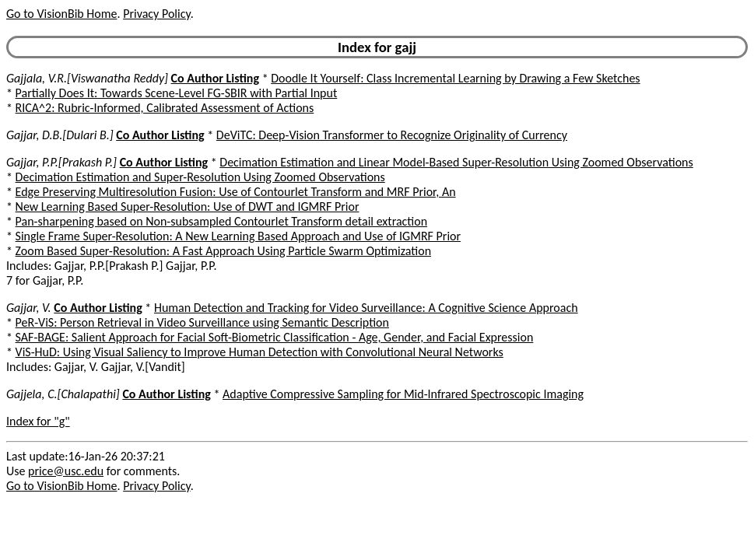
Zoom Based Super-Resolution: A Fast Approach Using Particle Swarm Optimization (223, 251)
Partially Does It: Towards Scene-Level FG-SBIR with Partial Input (177, 93)
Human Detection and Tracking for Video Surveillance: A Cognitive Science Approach (366, 308)
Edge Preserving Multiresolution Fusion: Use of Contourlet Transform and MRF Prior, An (236, 192)
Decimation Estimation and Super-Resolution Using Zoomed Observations (200, 177)
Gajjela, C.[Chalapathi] (63, 394)
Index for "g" (38, 421)
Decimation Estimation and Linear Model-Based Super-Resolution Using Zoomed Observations (456, 162)
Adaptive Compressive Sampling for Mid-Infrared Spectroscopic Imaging (403, 394)
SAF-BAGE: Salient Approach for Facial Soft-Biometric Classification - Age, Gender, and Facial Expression (275, 337)
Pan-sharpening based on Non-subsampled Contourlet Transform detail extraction (222, 221)
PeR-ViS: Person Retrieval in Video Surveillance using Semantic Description (202, 322)
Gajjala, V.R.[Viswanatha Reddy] (87, 78)
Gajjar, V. (29, 308)
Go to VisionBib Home (61, 14)
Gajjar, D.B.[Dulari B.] (60, 135)
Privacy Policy (156, 14)
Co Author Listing (215, 78)
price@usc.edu (66, 471)
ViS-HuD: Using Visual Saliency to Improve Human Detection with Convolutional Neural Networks (260, 352)
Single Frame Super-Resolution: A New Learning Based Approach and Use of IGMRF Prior (238, 236)
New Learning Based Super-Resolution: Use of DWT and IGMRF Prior (188, 206)
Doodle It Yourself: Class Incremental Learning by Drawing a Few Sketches (455, 78)
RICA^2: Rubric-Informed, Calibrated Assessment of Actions (165, 108)
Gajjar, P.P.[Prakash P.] (61, 162)
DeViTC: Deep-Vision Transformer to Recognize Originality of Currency (392, 135)
